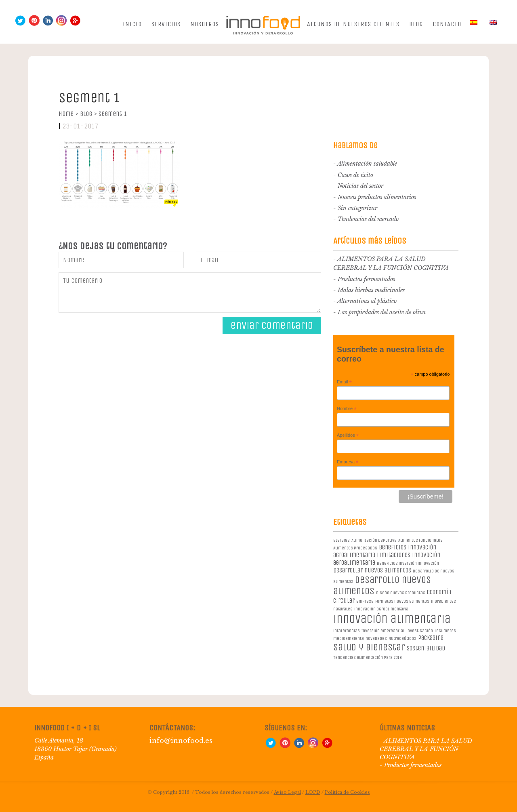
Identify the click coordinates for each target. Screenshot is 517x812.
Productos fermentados (366, 279)
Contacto (447, 24)
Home (68, 114)
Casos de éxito (355, 175)
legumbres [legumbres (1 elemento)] (445, 631)
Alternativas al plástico (367, 301)
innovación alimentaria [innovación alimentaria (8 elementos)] (392, 619)
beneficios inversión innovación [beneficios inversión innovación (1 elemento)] (408, 563)
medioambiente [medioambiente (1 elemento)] (349, 638)
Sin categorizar (357, 208)
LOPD (313, 792)
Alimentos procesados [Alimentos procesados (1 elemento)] (355, 548)
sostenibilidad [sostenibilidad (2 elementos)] (426, 648)
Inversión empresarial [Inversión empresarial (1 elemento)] (383, 631)
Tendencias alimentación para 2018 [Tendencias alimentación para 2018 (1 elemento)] (367, 657)
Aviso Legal (287, 792)
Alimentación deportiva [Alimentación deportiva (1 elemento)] (374, 540)
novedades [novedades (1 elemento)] (376, 638)
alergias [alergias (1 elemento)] (342, 540)
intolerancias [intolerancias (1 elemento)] (347, 631)
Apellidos (348, 435)
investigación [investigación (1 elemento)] (420, 631)
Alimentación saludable (367, 164)
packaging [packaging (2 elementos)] (431, 638)
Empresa (348, 462)
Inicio (132, 24)
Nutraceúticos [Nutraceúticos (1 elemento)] (402, 638)
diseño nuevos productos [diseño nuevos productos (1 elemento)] (401, 593)
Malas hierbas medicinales (371, 290)
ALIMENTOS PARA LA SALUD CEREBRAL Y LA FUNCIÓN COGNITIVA (426, 749)
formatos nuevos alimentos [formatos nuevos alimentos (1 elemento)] (402, 601)
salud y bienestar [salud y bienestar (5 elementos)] (369, 647)
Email (344, 382)
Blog (416, 24)
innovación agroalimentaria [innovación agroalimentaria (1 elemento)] (381, 609)
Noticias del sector (360, 186)
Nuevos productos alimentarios (377, 197)
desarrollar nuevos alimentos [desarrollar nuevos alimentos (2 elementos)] (372, 570)
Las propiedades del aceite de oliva (382, 312)
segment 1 (113, 114)
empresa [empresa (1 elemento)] (365, 601)
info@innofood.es (181, 740)
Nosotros (205, 24)
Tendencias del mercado (368, 219)
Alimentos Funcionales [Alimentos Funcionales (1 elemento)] (420, 540)
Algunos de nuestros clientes (353, 24)
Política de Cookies (347, 792)
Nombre (347, 409)
